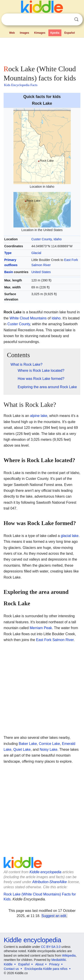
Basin (9, 272)
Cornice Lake (49, 744)
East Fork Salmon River (55, 640)
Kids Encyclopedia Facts (21, 85)
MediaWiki (59, 960)
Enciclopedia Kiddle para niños (46, 969)
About (40, 964)
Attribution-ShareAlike (49, 882)
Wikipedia (69, 955)
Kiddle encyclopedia (45, 872)
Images (25, 33)
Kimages (40, 33)
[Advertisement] (42, 50)
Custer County (42, 239)
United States (41, 272)
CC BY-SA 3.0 (51, 947)
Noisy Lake (48, 749)
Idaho (58, 239)
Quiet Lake (22, 749)
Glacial (36, 253)
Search (76, 19)
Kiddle (8, 964)
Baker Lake (28, 744)
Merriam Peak (41, 628)
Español (70, 33)
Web (12, 33)
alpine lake (39, 416)
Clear (67, 20)
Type (8, 253)
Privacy (54, 964)
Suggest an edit (54, 916)
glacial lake (70, 536)
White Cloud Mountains (28, 318)
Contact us (11, 969)
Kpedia (55, 33)
